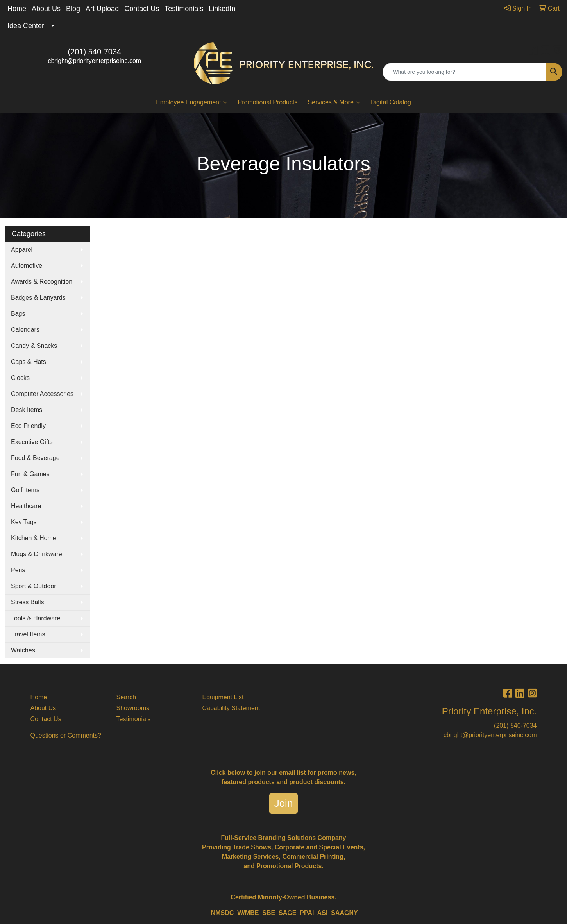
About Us (46, 9)
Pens (18, 570)
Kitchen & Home (34, 538)
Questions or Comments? (66, 735)
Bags (18, 314)
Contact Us (142, 9)
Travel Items (28, 634)
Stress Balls (27, 602)
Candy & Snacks (34, 346)
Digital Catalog (391, 102)
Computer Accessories (42, 394)
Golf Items (25, 490)
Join (284, 803)
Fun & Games (30, 474)
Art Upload (102, 9)
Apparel (22, 250)
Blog (73, 9)
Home (17, 9)
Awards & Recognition (42, 282)
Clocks (20, 378)
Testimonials (184, 9)
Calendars (25, 330)
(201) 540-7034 (94, 52)
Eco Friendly (28, 426)
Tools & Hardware (36, 618)
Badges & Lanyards (38, 298)
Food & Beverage (35, 458)
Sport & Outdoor (34, 586)
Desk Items (27, 410)
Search (126, 697)
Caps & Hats (29, 362)
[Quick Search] (464, 72)
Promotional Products (267, 102)
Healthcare (26, 506)
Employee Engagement (192, 102)
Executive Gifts (32, 442)
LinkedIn (222, 9)
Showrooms (133, 708)
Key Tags (24, 522)
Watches (23, 650)
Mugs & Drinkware (37, 554)
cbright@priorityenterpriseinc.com (95, 61)
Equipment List (223, 697)
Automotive (27, 266)
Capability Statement (231, 708)
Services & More (334, 102)
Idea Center (26, 26)
